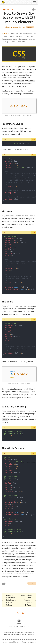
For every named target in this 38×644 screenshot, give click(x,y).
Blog (3, 10)
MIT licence (31, 634)
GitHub (16, 626)
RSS (28, 626)
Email (11, 626)
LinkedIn (22, 626)
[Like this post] (34, 10)
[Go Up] (19, 620)
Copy (34, 139)
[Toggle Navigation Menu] (35, 2)
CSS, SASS (10, 10)
